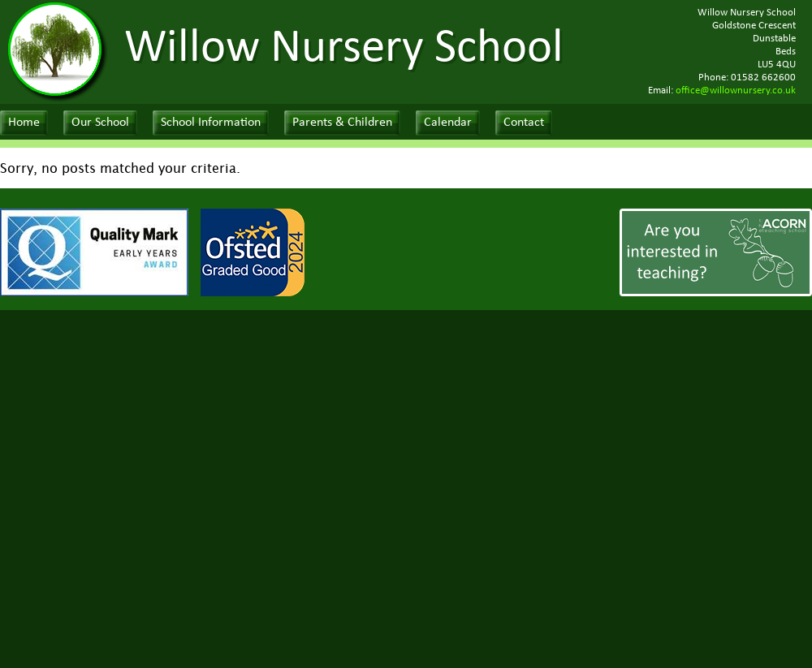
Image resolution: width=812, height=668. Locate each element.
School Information (211, 123)
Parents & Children (342, 123)
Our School (100, 123)
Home (24, 123)
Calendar (448, 123)
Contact (524, 123)
